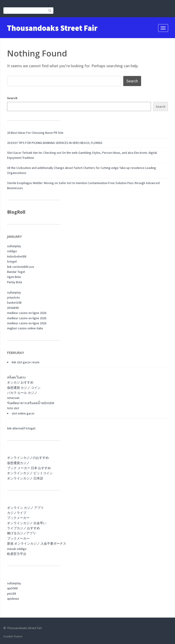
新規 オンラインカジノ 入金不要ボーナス (37, 543)
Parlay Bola (15, 282)
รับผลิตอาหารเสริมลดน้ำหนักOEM (31, 403)
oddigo (12, 251)
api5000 (12, 588)
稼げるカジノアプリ (22, 533)
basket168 (14, 302)
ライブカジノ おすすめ (23, 528)
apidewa (13, 599)
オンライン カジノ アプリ (25, 508)
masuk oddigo (17, 549)
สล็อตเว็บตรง (16, 377)
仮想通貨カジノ (18, 463)
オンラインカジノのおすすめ (28, 458)
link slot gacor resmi (26, 362)
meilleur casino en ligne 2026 (27, 313)
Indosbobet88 (17, 256)
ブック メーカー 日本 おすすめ (29, 468)
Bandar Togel (16, 272)
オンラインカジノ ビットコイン (30, 473)
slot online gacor (23, 413)
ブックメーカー (18, 518)
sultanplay (14, 246)
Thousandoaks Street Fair (52, 28)
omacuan (13, 398)
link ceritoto (15, 267)
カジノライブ (17, 513)
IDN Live (29, 267)
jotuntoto (14, 297)
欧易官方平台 (17, 554)
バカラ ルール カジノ (22, 393)
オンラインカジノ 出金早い (27, 523)
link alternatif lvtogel (21, 428)
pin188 (12, 594)
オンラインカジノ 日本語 (25, 478)
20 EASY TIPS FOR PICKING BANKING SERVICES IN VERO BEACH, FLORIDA (55, 143)
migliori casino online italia (25, 328)
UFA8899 (13, 308)
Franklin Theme (13, 636)
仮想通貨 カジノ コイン (24, 388)
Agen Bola (14, 277)
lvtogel (12, 261)
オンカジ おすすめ (20, 382)
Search (12, 98)
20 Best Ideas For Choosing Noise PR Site (35, 133)
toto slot (13, 408)
